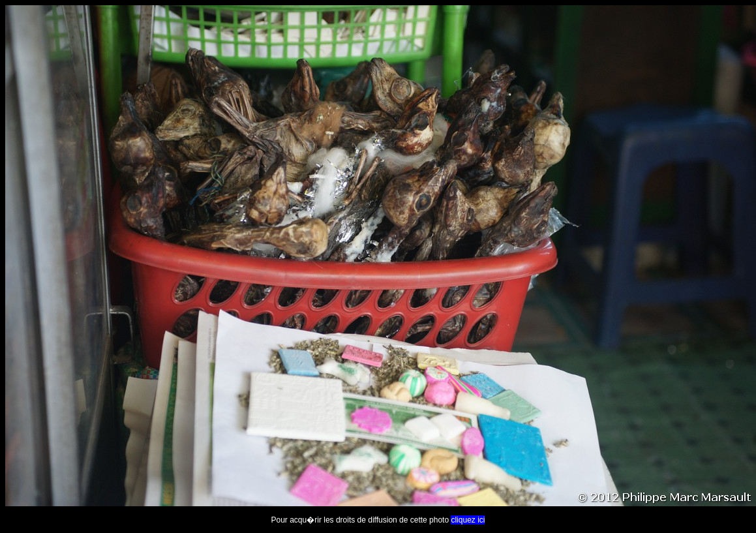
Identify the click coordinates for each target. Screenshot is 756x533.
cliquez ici (468, 520)
